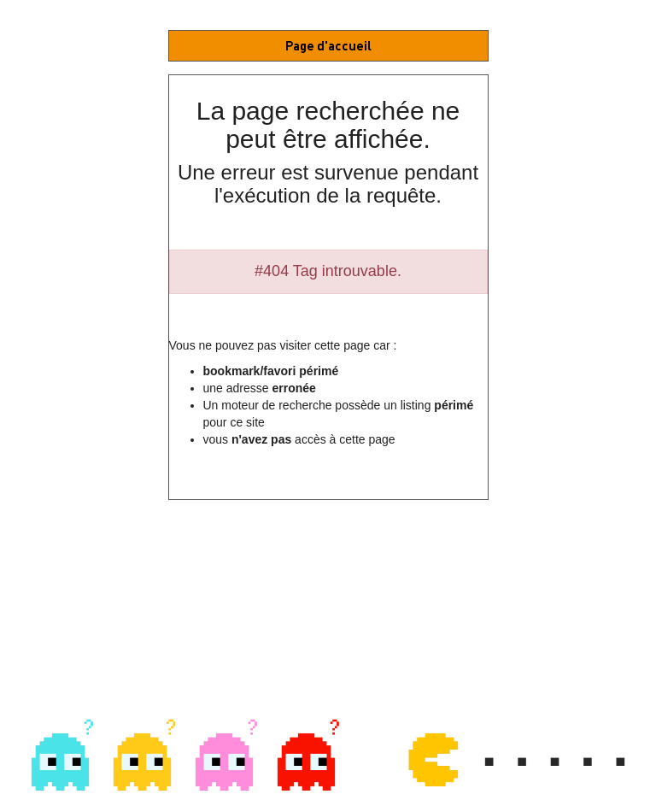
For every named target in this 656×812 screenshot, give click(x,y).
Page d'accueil (328, 45)
